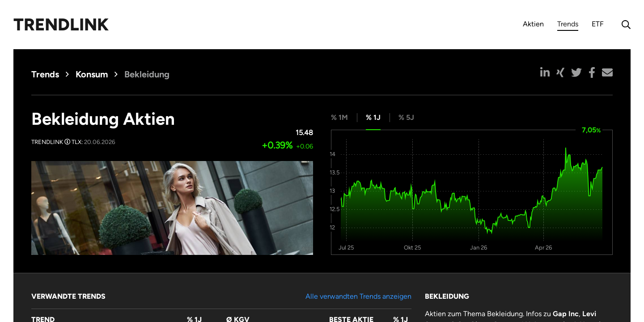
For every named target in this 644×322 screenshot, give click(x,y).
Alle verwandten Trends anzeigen (358, 296)
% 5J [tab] (406, 117)
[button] (545, 72)
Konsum (92, 74)
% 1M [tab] (339, 117)
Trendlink (61, 25)
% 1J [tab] (373, 117)
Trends (568, 25)
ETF (598, 24)
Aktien (533, 24)
